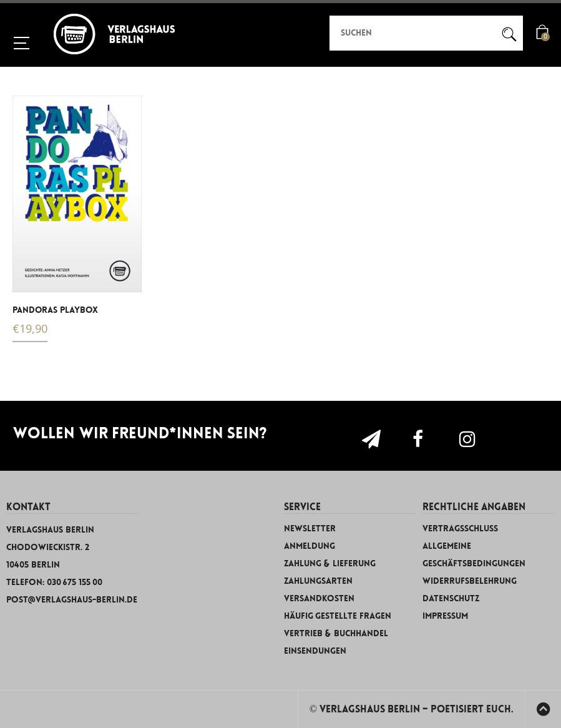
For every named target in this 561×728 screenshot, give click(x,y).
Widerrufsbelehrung (470, 581)
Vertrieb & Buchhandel (336, 633)
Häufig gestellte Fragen (338, 616)
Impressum (445, 616)
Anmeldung (310, 546)
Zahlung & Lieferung (330, 563)
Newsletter (310, 529)
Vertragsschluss (460, 529)
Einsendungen (315, 651)
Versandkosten (319, 598)
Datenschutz (451, 598)
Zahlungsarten (318, 581)
